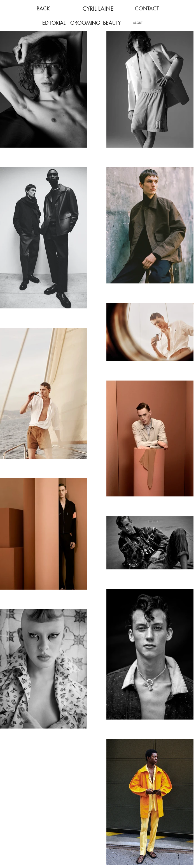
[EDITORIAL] (54, 23)
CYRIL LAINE (98, 9)
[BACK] (43, 9)
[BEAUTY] (112, 23)
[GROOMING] (85, 23)
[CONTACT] (147, 9)
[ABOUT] (138, 23)
